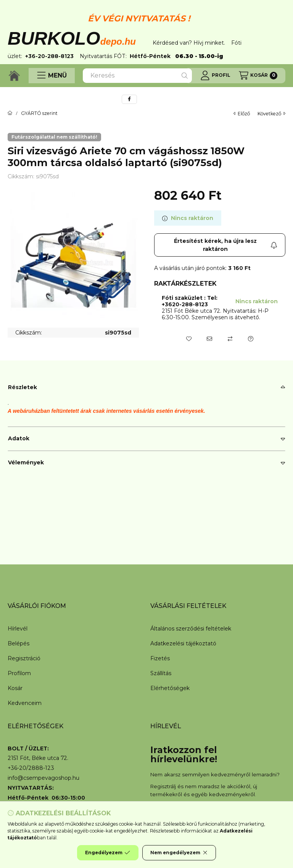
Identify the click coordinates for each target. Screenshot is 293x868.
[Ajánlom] (209, 339)
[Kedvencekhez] (189, 339)
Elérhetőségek (170, 688)
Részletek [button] (23, 387)
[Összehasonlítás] (230, 339)
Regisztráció (24, 658)
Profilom (19, 673)
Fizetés (160, 658)
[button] (52, 76)
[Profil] (215, 76)
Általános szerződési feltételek (191, 629)
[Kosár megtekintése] (258, 76)
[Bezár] (282, 30)
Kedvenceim (25, 703)
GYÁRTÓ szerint (39, 113)
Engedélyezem (108, 853)
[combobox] (137, 76)
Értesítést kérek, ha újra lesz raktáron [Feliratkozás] (226, 245)
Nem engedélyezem (179, 853)
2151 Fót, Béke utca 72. (38, 758)
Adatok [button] (19, 438)
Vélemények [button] (26, 462)
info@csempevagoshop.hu (43, 778)
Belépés (19, 643)
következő (271, 114)
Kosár (15, 688)
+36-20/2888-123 (31, 768)
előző (242, 114)
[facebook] (129, 99)
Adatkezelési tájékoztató (183, 643)
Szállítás (161, 673)
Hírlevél (18, 629)
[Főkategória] (10, 113)
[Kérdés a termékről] (251, 339)
